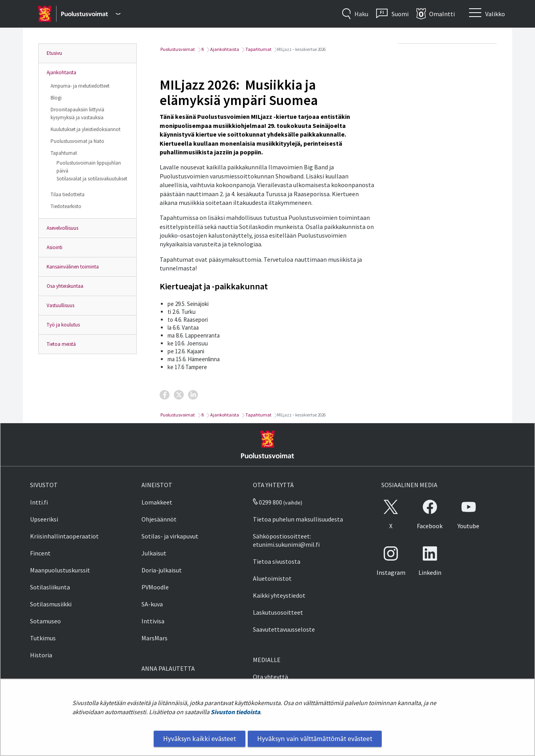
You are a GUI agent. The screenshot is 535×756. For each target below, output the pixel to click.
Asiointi (55, 247)
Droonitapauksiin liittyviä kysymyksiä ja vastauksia (77, 113)
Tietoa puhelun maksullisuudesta (298, 519)
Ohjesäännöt (159, 519)
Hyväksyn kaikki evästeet (200, 739)
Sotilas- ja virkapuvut (170, 536)
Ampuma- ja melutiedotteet (80, 86)
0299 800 (267, 502)
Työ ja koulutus (63, 325)
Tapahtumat (64, 153)
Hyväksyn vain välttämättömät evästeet (315, 739)
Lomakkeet (157, 502)
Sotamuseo (45, 621)
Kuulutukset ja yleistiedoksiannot (86, 129)
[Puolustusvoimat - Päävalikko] (91, 14)
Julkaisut (154, 553)
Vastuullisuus (60, 305)
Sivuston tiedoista (235, 712)
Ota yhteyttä (270, 677)
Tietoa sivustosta (277, 561)
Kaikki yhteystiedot (279, 595)
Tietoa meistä (61, 344)
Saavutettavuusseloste (284, 629)
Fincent (40, 553)
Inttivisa (153, 621)
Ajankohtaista (61, 72)
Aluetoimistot (272, 578)
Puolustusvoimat (177, 49)
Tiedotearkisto (66, 206)
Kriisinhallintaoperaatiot (64, 536)
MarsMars (154, 638)
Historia (41, 655)
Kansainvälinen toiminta (73, 267)
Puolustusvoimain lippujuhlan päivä (89, 167)
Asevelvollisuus (62, 228)
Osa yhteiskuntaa (65, 286)
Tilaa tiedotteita (68, 194)
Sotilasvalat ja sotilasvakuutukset (92, 179)
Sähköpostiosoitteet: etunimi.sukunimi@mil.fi (286, 540)
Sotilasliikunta (50, 587)
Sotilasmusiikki (51, 604)
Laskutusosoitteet (278, 612)
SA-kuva (152, 604)
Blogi (56, 98)
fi (202, 49)
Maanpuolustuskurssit (60, 570)
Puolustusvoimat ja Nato (77, 141)
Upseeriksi (44, 519)
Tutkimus (43, 638)
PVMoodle (155, 587)
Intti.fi (39, 502)
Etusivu (54, 53)
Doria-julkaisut (162, 570)
